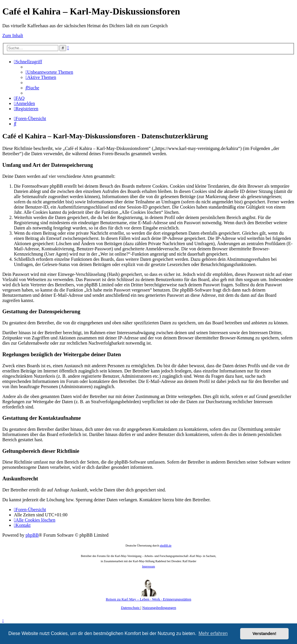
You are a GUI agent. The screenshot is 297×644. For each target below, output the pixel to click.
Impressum (148, 566)
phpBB (32, 535)
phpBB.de (166, 546)
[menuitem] (49, 72)
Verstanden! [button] (265, 634)
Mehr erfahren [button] (213, 633)
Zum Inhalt (13, 36)
